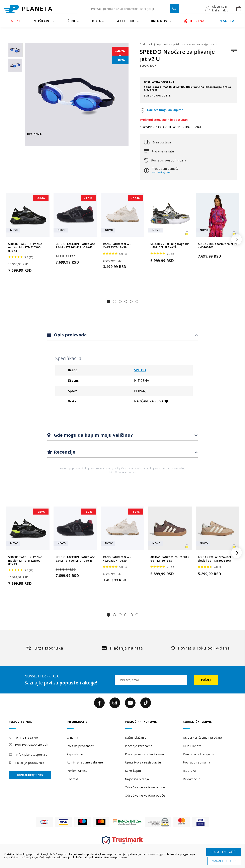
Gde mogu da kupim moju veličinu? (93, 435)
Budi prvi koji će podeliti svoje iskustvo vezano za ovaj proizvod (179, 44)
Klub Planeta (192, 746)
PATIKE (15, 21)
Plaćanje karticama (139, 746)
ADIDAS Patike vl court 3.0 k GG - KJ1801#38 (170, 559)
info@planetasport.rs (32, 754)
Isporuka (189, 771)
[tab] (122, 335)
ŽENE (72, 21)
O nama (72, 737)
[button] (217, 9)
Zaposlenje (75, 754)
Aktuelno (127, 21)
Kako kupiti (133, 771)
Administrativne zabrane (85, 762)
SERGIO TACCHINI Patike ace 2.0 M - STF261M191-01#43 (75, 246)
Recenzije (64, 452)
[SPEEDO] (234, 53)
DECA (97, 21)
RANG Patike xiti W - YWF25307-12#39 (117, 246)
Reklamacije (192, 779)
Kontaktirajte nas (30, 775)
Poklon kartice (77, 771)
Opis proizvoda (70, 335)
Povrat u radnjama (197, 762)
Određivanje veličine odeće (145, 795)
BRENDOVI (160, 21)
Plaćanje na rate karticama (144, 754)
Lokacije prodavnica (30, 763)
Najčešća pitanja (137, 779)
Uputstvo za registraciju (143, 762)
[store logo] (28, 9)
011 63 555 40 (27, 737)
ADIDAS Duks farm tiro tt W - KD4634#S (217, 246)
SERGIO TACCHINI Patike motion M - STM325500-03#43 (25, 248)
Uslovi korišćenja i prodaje (202, 737)
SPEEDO (140, 370)
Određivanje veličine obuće (145, 787)
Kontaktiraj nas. (161, 172)
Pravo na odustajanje (199, 754)
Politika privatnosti (81, 746)
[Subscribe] (206, 680)
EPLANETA (226, 21)
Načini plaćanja (136, 737)
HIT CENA (194, 21)
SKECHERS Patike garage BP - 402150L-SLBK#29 (170, 246)
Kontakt (73, 779)
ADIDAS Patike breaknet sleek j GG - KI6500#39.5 (215, 559)
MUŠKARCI (43, 21)
